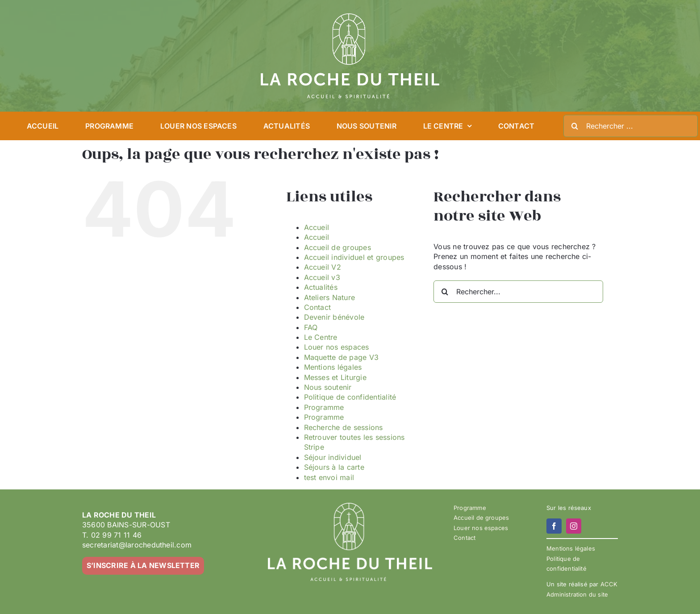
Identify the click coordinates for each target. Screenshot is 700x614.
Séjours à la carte (334, 467)
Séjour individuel (333, 457)
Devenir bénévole (334, 317)
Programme (324, 407)
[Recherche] (575, 126)
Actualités (321, 287)
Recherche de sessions (344, 427)
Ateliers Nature (330, 297)
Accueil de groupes (337, 247)
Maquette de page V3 (342, 357)
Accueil (317, 227)
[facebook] (554, 526)
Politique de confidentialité (350, 397)
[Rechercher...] (518, 292)
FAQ (311, 327)
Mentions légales (333, 367)
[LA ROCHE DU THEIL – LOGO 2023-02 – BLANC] (350, 17)
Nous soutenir (328, 387)
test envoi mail (329, 477)
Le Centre (321, 337)
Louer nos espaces (337, 347)
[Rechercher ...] (631, 126)
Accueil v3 (322, 277)
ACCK (609, 584)
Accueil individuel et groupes (354, 257)
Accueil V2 (323, 267)
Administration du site (577, 594)
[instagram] (574, 526)
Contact (318, 307)
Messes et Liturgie (335, 377)
